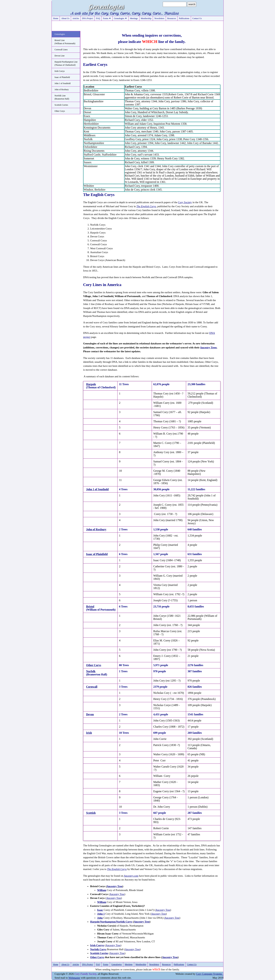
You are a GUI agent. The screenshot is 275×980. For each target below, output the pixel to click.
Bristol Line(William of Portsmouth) (65, 42)
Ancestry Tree (115, 886)
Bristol (90, 606)
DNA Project (88, 18)
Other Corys (60, 111)
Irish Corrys (60, 71)
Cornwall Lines (61, 50)
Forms (106, 964)
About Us (65, 18)
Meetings (134, 18)
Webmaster (74, 978)
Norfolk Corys (98, 949)
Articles (76, 18)
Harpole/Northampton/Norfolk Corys (111, 922)
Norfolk (91, 671)
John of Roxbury (62, 90)
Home (56, 18)
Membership (146, 18)
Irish (89, 733)
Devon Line (60, 56)
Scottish (91, 813)
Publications (184, 18)
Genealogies (60, 34)
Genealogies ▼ (120, 18)
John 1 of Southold (63, 83)
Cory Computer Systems (210, 974)
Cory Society (185, 202)
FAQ (98, 18)
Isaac (100, 910)
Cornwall (92, 687)
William (102, 890)
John (100, 918)
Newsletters (159, 18)
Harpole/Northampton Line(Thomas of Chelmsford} (66, 63)
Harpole (91, 384)
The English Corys (146, 206)
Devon (90, 714)
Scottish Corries (61, 105)
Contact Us (197, 18)
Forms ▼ (107, 18)
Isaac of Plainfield (62, 77)
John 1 (101, 914)
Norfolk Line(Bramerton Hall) (62, 97)
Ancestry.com (131, 876)
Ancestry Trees (208, 348)
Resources (172, 18)
